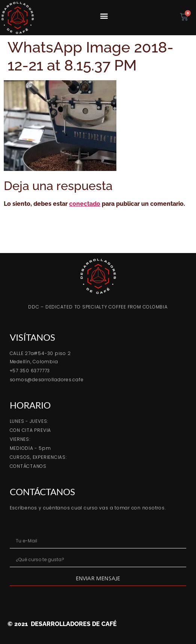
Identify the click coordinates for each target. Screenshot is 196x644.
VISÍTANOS (32, 337)
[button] (104, 16)
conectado (85, 204)
